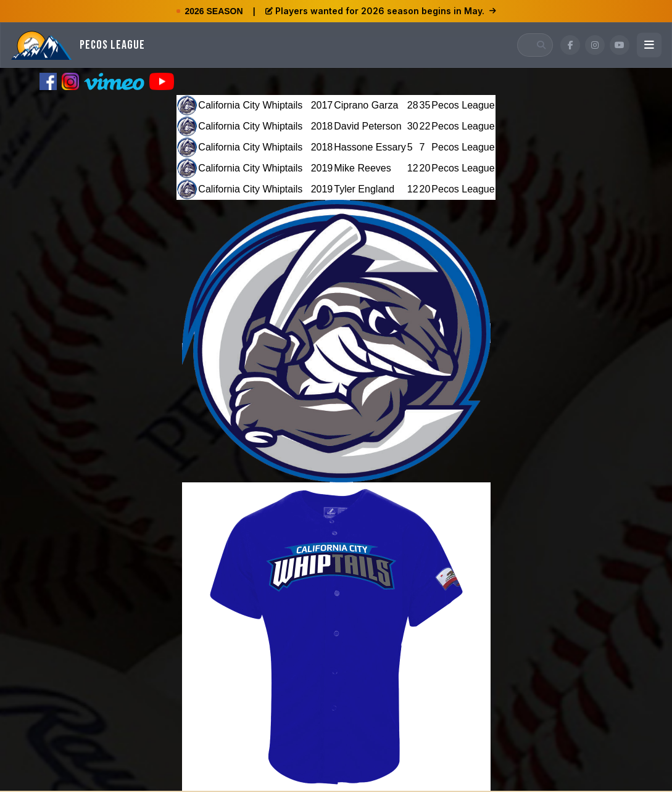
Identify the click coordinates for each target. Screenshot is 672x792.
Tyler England (364, 189)
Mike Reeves (362, 168)
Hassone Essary (370, 147)
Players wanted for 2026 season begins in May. (381, 11)
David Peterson (367, 126)
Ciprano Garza (366, 105)
